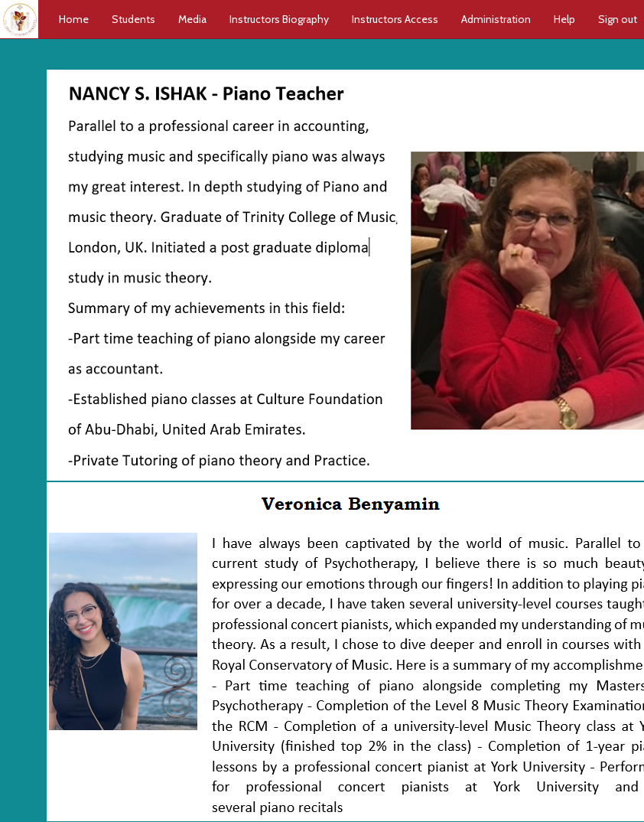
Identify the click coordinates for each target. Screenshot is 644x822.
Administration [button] (496, 19)
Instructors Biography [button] (279, 19)
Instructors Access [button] (395, 19)
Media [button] (192, 19)
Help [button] (564, 19)
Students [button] (133, 19)
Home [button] (74, 19)
